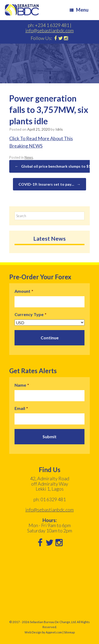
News (29, 157)
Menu (79, 10)
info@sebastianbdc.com (49, 30)
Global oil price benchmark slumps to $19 (54, 166)
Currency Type (30, 314)
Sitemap (69, 632)
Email (21, 408)
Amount (24, 291)
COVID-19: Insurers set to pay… (49, 184)
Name (22, 385)
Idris (59, 129)
